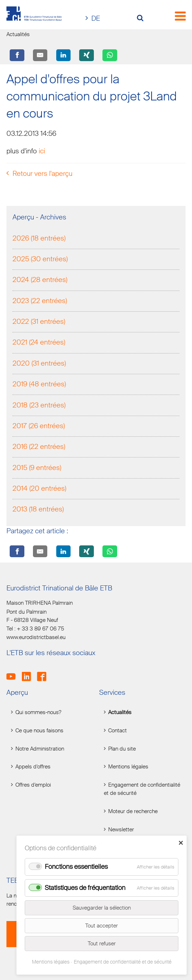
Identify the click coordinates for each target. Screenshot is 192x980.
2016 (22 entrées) (39, 448)
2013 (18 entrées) (38, 510)
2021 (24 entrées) (39, 343)
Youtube (13, 672)
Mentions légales (128, 767)
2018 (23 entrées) (39, 406)
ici (42, 152)
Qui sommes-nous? (38, 712)
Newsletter (121, 829)
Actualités (120, 712)
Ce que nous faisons (39, 731)
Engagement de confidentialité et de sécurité (142, 789)
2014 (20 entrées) (39, 489)
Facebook (44, 672)
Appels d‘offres (33, 767)
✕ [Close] (181, 843)
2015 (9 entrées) (37, 468)
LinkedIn (29, 672)
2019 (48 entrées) (39, 385)
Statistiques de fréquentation (85, 888)
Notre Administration (40, 749)
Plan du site (122, 749)
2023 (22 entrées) (40, 301)
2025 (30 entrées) (40, 260)
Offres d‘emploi (33, 785)
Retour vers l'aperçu (42, 174)
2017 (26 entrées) (39, 427)
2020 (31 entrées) (39, 364)
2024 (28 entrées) (40, 281)
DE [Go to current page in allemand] (96, 18)
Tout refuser (102, 944)
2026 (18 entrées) (39, 239)
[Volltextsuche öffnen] (143, 19)
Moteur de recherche (133, 811)
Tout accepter (102, 926)
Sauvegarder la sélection (102, 908)
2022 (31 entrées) (39, 323)
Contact (117, 731)
